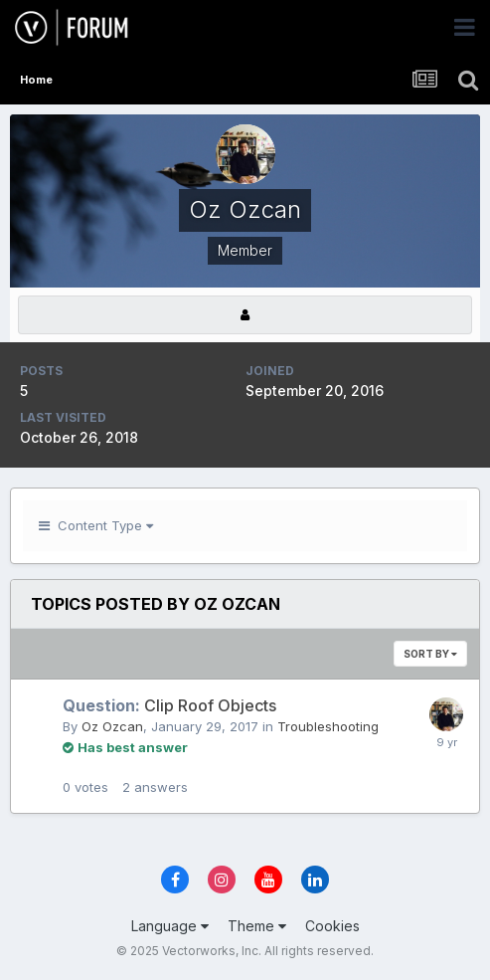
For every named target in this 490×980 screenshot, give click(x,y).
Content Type (96, 525)
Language (170, 926)
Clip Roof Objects (169, 705)
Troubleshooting (328, 726)
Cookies (332, 926)
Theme (257, 926)
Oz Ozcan (112, 726)
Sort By (430, 654)
